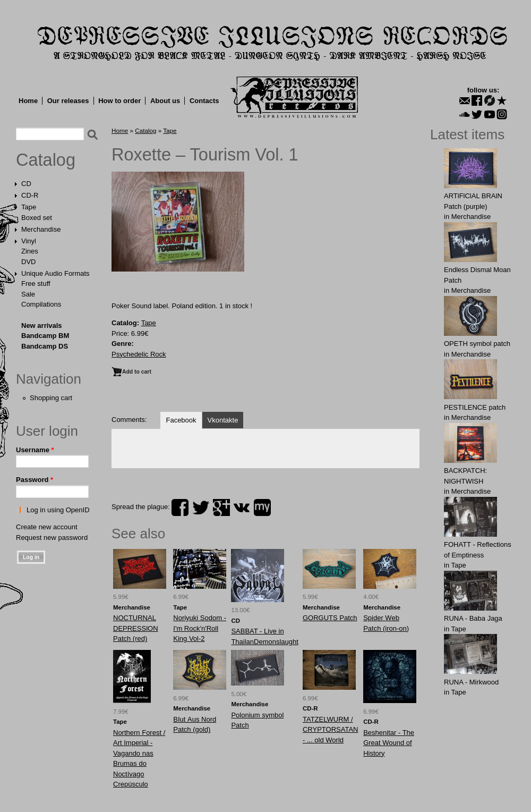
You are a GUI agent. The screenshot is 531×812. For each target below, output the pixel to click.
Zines (30, 251)
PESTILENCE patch (475, 407)
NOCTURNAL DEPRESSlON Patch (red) (136, 628)
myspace (262, 508)
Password (35, 480)
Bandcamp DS (45, 346)
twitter (201, 508)
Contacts (204, 101)
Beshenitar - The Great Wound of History (389, 743)
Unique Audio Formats (55, 273)
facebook (180, 508)
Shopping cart (51, 398)
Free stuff (36, 284)
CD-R (30, 195)
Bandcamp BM (45, 336)
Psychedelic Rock (139, 354)
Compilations (41, 304)
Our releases (68, 101)
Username (35, 450)
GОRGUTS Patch (330, 618)
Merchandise (41, 229)
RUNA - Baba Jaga (473, 618)
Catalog (46, 160)
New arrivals (42, 325)
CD (26, 184)
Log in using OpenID (58, 510)
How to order (119, 101)
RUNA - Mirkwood (471, 682)
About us (165, 101)
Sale (28, 294)
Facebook (181, 420)
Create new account (47, 527)
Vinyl (29, 241)
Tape (29, 207)
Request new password (52, 538)
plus (221, 508)
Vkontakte (223, 420)
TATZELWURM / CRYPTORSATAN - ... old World (331, 730)
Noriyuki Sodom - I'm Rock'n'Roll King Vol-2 (200, 628)
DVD (28, 262)
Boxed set (37, 218)
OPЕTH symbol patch (477, 344)
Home (28, 101)
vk (242, 508)
